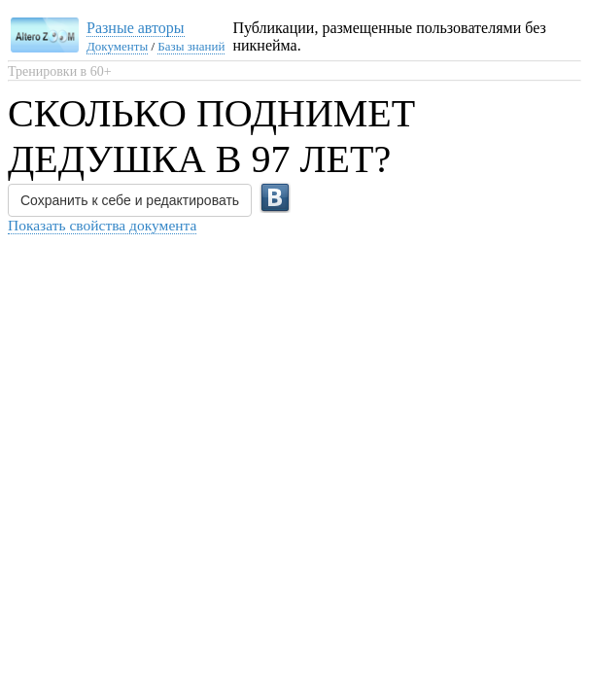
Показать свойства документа (102, 225)
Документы (117, 46)
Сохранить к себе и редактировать (130, 200)
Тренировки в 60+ (60, 71)
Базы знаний (191, 46)
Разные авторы (136, 28)
